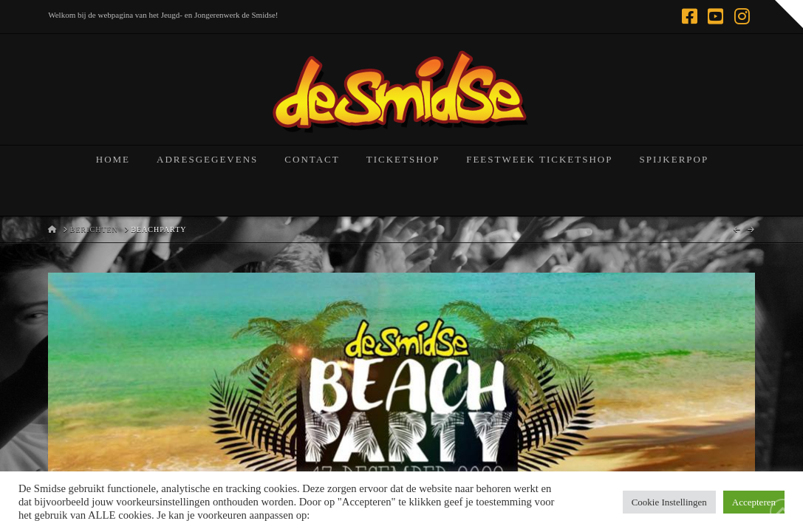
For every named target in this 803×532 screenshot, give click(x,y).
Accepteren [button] (754, 502)
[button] (789, 14)
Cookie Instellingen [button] (669, 502)
